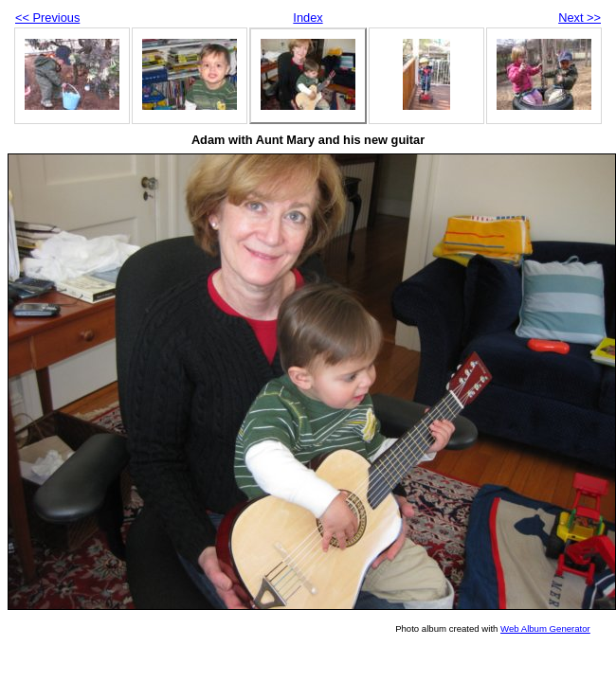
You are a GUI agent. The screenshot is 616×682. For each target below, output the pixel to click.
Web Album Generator (545, 628)
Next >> (580, 18)
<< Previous (47, 18)
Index (308, 18)
